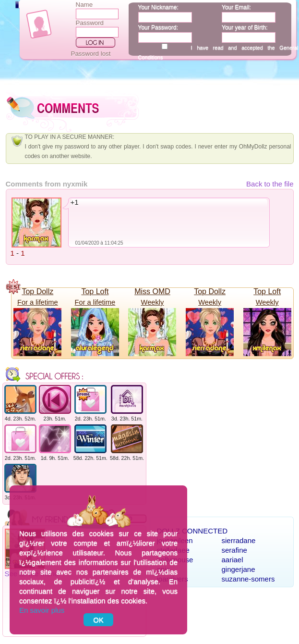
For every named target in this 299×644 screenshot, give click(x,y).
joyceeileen (175, 540)
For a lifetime (38, 302)
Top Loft (95, 291)
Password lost (91, 54)
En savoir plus (42, 610)
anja (164, 569)
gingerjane (239, 569)
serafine (234, 550)
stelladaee (173, 550)
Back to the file (270, 184)
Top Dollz (37, 291)
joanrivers (173, 579)
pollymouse (175, 560)
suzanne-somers (248, 579)
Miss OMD (152, 291)
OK (98, 620)
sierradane (239, 540)
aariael (233, 560)
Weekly (153, 302)
